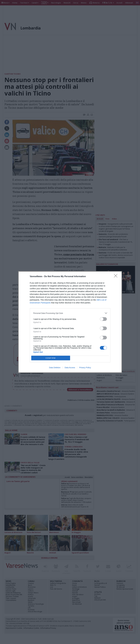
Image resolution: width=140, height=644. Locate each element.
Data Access (70, 368)
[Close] (117, 277)
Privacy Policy (85, 368)
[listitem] (70, 313)
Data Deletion (55, 368)
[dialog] (70, 322)
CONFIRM (51, 358)
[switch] (103, 319)
